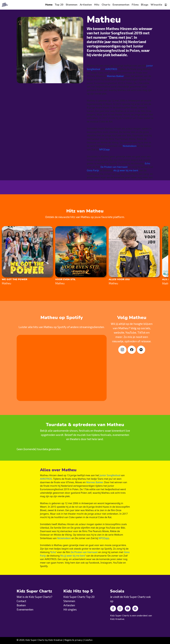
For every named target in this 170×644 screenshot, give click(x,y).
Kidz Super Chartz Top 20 (79, 597)
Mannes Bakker (115, 76)
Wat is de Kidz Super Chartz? (34, 597)
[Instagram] (122, 350)
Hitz (97, 5)
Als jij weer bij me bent (126, 170)
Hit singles (70, 609)
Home (49, 5)
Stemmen (72, 5)
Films (135, 5)
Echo (147, 163)
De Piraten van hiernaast (114, 167)
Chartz (106, 5)
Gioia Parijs (93, 170)
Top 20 (59, 5)
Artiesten (86, 5)
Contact (21, 601)
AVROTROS (111, 69)
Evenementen (121, 5)
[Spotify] (141, 350)
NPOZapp (104, 149)
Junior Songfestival (110, 475)
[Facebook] (132, 350)
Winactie (156, 5)
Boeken (21, 605)
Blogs (145, 5)
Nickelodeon (130, 146)
